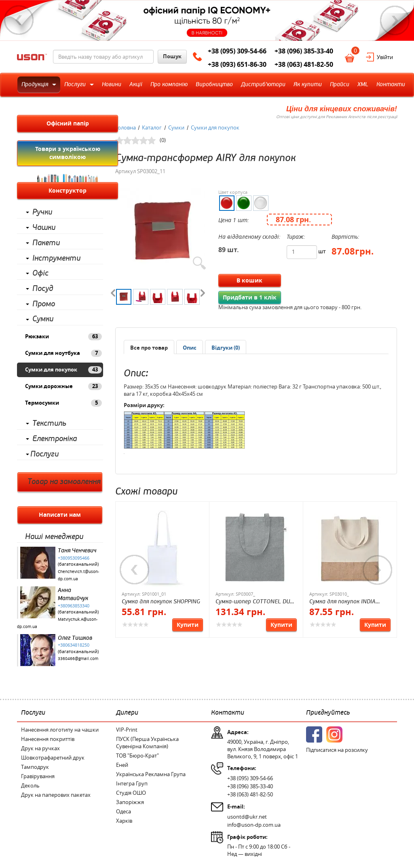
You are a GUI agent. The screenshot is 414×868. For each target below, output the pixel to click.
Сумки (43, 319)
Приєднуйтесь (328, 713)
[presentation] (190, 348)
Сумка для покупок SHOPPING (161, 602)
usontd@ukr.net (247, 817)
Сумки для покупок (63, 370)
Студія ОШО (131, 793)
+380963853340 (74, 606)
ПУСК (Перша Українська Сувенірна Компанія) (147, 743)
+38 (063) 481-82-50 (304, 64)
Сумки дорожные (63, 386)
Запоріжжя (130, 802)
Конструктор (68, 191)
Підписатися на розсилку (337, 750)
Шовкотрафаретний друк (53, 758)
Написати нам (60, 515)
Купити (188, 625)
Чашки (44, 228)
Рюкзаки (63, 337)
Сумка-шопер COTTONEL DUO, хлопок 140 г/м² (255, 602)
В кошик (249, 280)
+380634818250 (74, 645)
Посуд (43, 289)
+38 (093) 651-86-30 (237, 64)
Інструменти (56, 258)
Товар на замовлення (64, 482)
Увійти (385, 57)
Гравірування (38, 776)
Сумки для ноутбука (63, 353)
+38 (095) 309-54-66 (237, 51)
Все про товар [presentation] (149, 348)
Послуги (44, 454)
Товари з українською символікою (68, 153)
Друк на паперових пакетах (56, 795)
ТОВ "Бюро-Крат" (137, 756)
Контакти (228, 713)
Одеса (124, 812)
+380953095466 (74, 558)
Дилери (127, 713)
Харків (124, 821)
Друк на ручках (40, 748)
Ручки (42, 212)
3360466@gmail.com (78, 659)
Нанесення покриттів (48, 739)
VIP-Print (127, 730)
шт (322, 251)
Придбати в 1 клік (250, 297)
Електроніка (55, 439)
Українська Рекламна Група (151, 774)
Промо (44, 304)
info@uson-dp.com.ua (254, 825)
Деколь (30, 786)
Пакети (46, 243)
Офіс (40, 273)
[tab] (149, 347)
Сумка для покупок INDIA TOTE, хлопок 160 (342, 602)
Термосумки (63, 403)
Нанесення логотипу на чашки (60, 730)
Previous (19, 20)
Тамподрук (35, 767)
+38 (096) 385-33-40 (304, 51)
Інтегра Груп (132, 784)
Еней (122, 765)
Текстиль (49, 423)
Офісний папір (68, 123)
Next (395, 20)
